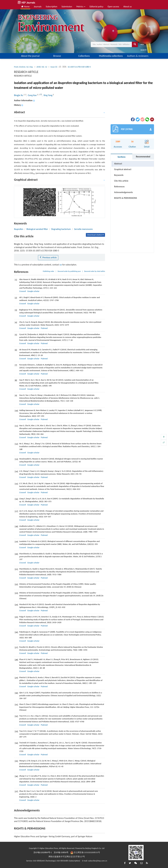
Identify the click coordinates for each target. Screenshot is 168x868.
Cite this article (121, 181)
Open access (113, 7)
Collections (84, 56)
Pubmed (44, 328)
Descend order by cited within (95, 271)
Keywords (119, 175)
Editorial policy (96, 7)
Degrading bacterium (61, 229)
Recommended (143, 157)
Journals (38, 7)
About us (128, 7)
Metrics (81, 7)
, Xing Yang (47, 95)
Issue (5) (54, 67)
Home (25, 7)
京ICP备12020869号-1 (43, 852)
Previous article (48, 257)
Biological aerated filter (37, 229)
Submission (67, 7)
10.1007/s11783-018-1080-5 (79, 67)
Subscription (51, 7)
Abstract (118, 164)
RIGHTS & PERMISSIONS (125, 192)
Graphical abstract (123, 169)
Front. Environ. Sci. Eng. (23, 67)
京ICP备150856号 (61, 852)
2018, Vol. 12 (42, 67)
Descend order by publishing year (69, 271)
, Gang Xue (32, 95)
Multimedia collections (111, 56)
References (119, 187)
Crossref (23, 291)
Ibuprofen (19, 229)
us (61, 265)
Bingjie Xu (19, 95)
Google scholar (33, 291)
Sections (121, 157)
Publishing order (49, 271)
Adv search (143, 45)
